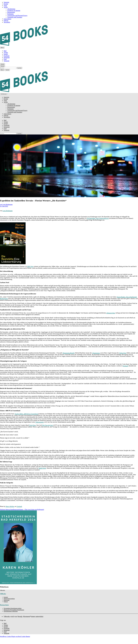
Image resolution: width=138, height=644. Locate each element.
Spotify (6, 54)
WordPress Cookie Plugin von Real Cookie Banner (15, 636)
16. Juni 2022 (4, 206)
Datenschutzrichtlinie (9, 599)
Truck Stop (32, 425)
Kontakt (6, 597)
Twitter (6, 52)
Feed (5, 59)
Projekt (6, 4)
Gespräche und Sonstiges (15, 17)
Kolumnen (10, 14)
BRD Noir (30, 266)
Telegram (6, 61)
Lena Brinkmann (8, 211)
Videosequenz (39, 422)
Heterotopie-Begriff (69, 353)
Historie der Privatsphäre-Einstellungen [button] (14, 610)
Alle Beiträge (11, 9)
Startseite (6, 2)
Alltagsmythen (111, 313)
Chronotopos (96, 353)
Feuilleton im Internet (14, 11)
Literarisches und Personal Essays (17, 16)
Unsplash (19, 506)
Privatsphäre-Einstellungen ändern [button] (13, 608)
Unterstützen (7, 19)
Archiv (6, 7)
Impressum (7, 600)
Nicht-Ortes (123, 353)
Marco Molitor (10, 506)
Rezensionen (11, 12)
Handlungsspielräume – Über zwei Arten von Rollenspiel (22, 510)
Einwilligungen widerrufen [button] (11, 611)
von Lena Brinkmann (6, 205)
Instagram (7, 57)
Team (5, 6)
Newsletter (7, 22)
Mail (5, 51)
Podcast (6, 21)
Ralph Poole (42, 468)
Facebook (7, 56)
